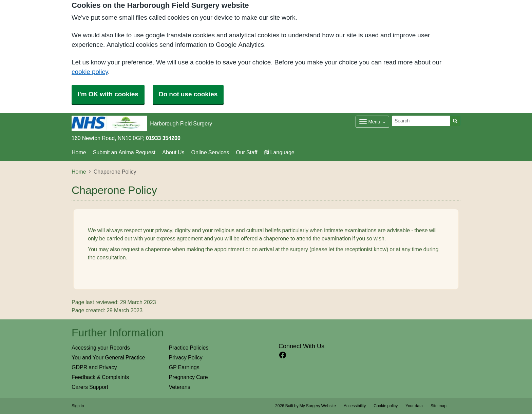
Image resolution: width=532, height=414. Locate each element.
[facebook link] (283, 355)
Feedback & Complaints (100, 377)
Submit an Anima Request (124, 152)
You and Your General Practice (108, 357)
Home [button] (79, 152)
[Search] (421, 121)
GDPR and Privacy (94, 367)
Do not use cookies (188, 94)
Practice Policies (189, 348)
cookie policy (90, 72)
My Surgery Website (318, 406)
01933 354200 (163, 138)
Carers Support (90, 387)
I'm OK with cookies (108, 94)
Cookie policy (386, 406)
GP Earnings (184, 367)
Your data (414, 406)
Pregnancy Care (188, 377)
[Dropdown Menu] (372, 122)
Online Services (210, 152)
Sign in (78, 406)
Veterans (180, 387)
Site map (439, 406)
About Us (173, 152)
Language (279, 152)
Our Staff (246, 152)
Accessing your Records (101, 348)
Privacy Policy (186, 357)
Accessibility (355, 406)
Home (79, 172)
